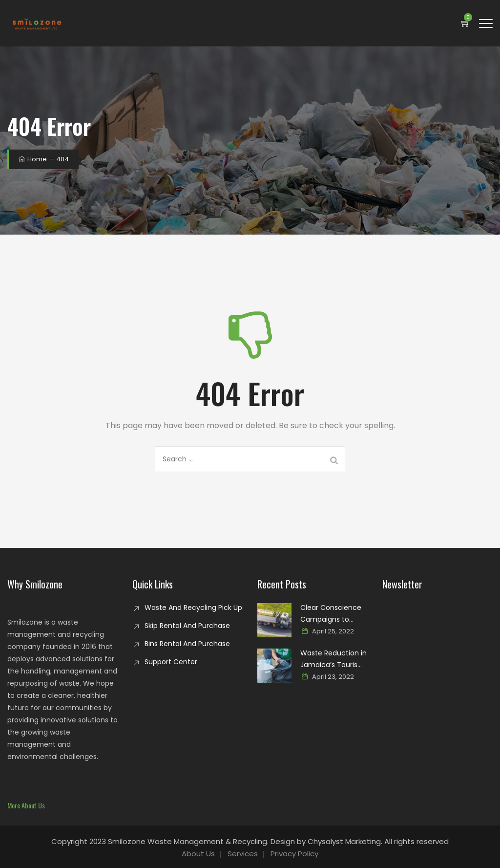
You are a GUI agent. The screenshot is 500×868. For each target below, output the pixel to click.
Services (243, 854)
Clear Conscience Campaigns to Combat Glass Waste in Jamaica (331, 614)
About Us (198, 854)
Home (32, 159)
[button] (26, 805)
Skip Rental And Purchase (187, 626)
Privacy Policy (294, 854)
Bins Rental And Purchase (187, 644)
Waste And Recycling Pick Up (193, 608)
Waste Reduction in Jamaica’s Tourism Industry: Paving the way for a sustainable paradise (334, 659)
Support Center (171, 662)
